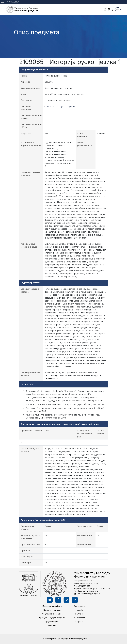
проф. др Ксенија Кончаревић (61, 107)
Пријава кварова (52, 621)
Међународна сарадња (52, 614)
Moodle (80, 610)
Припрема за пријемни (52, 606)
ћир (118, 9)
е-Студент (80, 614)
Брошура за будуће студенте (52, 618)
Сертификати (80, 606)
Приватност (52, 625)
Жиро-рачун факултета (88, 591)
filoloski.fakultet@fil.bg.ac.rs (89, 594)
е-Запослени (80, 618)
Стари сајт (80, 621)
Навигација (10, 2)
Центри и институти (52, 610)
